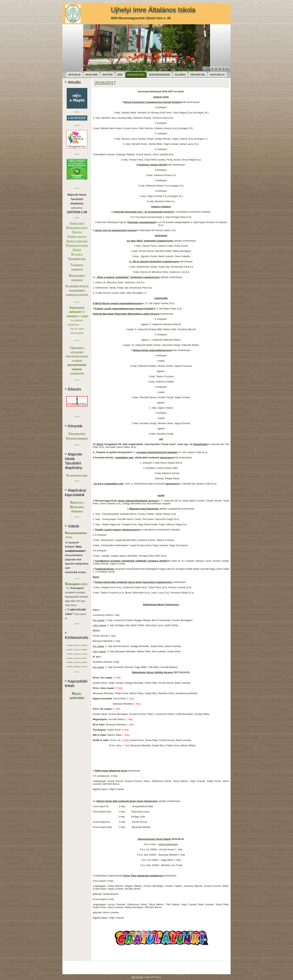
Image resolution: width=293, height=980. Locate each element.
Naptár (107, 75)
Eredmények (136, 75)
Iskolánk (92, 75)
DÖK (120, 75)
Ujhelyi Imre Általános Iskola (153, 10)
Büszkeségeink (160, 75)
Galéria (180, 75)
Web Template (137, 977)
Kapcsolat (217, 75)
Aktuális (74, 75)
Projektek (198, 75)
